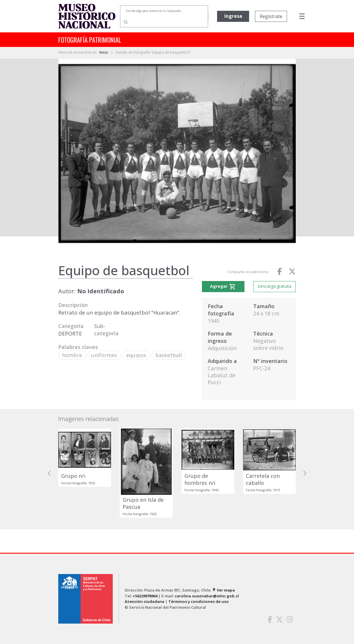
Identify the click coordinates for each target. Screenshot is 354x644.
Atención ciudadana (145, 601)
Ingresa (233, 16)
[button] (50, 473)
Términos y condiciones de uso (199, 601)
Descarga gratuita (274, 286)
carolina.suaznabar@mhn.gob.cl (207, 596)
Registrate (271, 16)
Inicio (104, 52)
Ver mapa (223, 590)
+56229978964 (145, 596)
